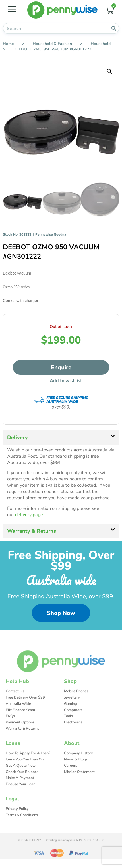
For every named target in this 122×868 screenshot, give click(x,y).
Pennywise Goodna (51, 234)
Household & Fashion (52, 44)
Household (101, 44)
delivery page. (30, 515)
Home (8, 44)
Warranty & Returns (32, 531)
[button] (109, 71)
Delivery (17, 437)
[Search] (114, 28)
